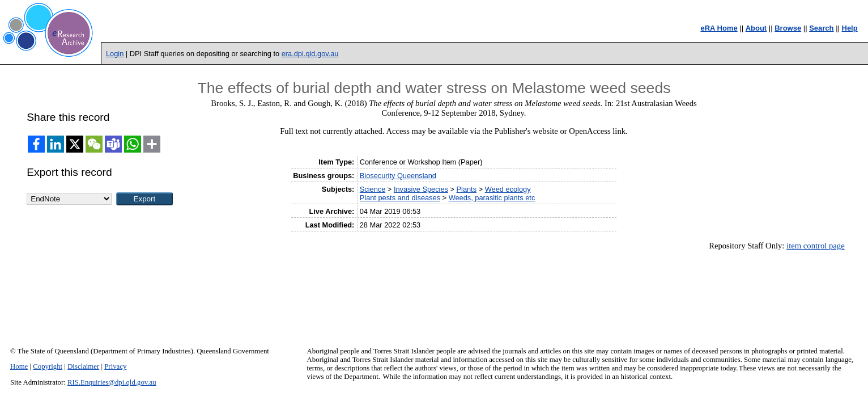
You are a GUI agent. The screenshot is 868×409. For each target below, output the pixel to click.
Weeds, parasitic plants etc (492, 198)
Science (373, 189)
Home (19, 366)
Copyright (48, 366)
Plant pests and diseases (400, 198)
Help (850, 28)
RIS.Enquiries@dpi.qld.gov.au (112, 382)
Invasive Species (421, 189)
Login (115, 54)
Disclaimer (83, 366)
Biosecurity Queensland (398, 176)
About (756, 28)
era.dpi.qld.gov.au (310, 54)
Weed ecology (508, 189)
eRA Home (719, 28)
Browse (788, 28)
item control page (816, 246)
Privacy (115, 366)
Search (821, 28)
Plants (467, 189)
